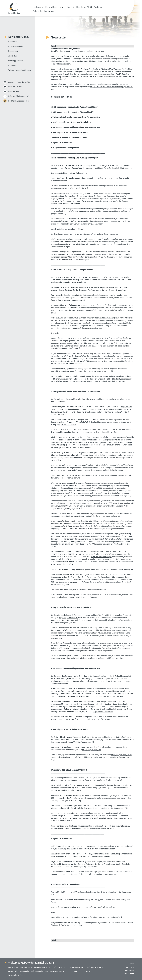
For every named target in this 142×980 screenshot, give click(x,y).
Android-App (13, 56)
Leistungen (38, 7)
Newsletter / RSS (84, 7)
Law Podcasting (26, 967)
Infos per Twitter (15, 87)
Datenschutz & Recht (77, 967)
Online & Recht (37, 971)
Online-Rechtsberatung (43, 11)
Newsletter (13, 42)
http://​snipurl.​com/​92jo (79, 679)
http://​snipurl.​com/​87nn (103, 712)
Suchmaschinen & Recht (81, 971)
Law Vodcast (13, 967)
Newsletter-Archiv (15, 46)
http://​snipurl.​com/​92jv (76, 780)
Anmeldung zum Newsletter (19, 82)
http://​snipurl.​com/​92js (92, 750)
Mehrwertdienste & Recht (19, 971)
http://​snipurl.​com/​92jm (62, 564)
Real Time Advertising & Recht (57, 971)
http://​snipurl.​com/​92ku (68, 618)
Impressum (129, 970)
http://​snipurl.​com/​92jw (112, 780)
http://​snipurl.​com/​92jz (119, 808)
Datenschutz (129, 974)
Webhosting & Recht (16, 975)
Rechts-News (51, 7)
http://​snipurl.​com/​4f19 (86, 742)
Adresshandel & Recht (43, 967)
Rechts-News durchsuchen (19, 101)
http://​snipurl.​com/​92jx (60, 808)
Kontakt (131, 964)
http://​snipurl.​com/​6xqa (101, 557)
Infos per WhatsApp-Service (19, 96)
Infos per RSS (14, 92)
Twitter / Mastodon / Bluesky (20, 70)
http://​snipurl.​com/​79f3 (100, 554)
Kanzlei (70, 7)
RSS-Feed (12, 65)
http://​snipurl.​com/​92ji (97, 277)
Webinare (99, 7)
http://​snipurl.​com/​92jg (97, 166)
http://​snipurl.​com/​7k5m (121, 755)
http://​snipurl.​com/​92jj (67, 425)
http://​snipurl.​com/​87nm (95, 707)
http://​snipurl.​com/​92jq (114, 696)
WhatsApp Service (16, 61)
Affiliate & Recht (61, 967)
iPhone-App (13, 51)
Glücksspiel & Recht (95, 967)
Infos (62, 7)
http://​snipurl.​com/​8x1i (112, 917)
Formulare (130, 967)
